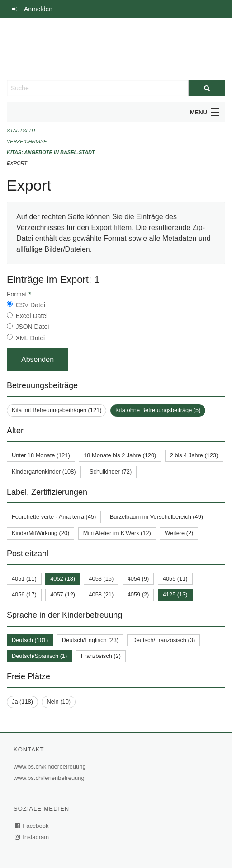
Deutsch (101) (30, 640)
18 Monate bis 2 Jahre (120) (120, 455)
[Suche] (207, 88)
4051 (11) (24, 579)
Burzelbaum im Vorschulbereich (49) (156, 517)
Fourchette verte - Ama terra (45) (54, 517)
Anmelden (38, 9)
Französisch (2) (101, 656)
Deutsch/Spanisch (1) (39, 656)
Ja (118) (22, 701)
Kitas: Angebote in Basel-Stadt (51, 152)
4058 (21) (101, 594)
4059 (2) (138, 594)
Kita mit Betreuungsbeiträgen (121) (57, 410)
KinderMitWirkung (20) (40, 533)
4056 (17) (24, 594)
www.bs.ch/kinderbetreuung (51, 767)
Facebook (32, 826)
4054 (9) (138, 579)
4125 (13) (175, 594)
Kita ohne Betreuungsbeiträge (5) (158, 410)
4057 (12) (63, 594)
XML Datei (30, 338)
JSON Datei (32, 327)
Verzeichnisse (27, 141)
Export (17, 163)
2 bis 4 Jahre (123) (194, 455)
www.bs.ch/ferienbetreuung (50, 778)
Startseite (22, 131)
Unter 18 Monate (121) (41, 455)
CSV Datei (30, 305)
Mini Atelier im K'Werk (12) (117, 533)
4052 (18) (63, 579)
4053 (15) (101, 579)
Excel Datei (31, 316)
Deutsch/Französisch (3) (163, 640)
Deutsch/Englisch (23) (90, 640)
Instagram (32, 837)
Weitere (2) (179, 533)
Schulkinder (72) (111, 472)
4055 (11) (175, 579)
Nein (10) (59, 701)
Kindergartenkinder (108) (44, 472)
